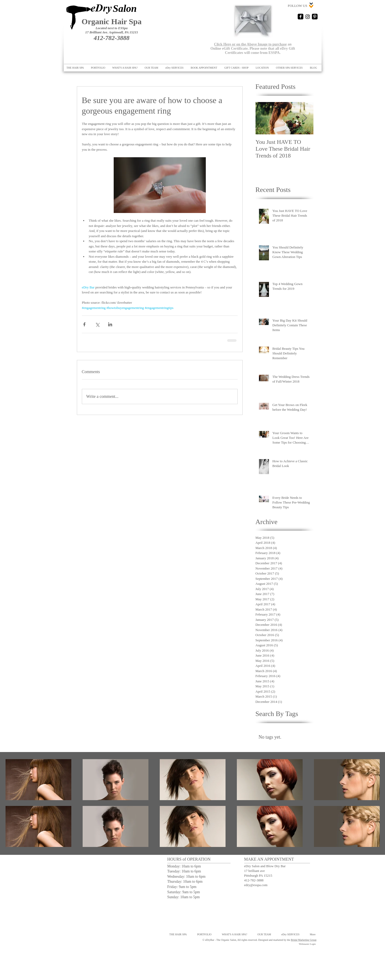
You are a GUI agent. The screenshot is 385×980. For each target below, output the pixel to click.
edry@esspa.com (256, 885)
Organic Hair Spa (112, 21)
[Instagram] (308, 17)
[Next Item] (305, 118)
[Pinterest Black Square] (315, 17)
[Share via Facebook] (84, 324)
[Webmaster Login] (307, 944)
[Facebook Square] (301, 17)
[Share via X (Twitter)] (97, 324)
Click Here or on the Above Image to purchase (250, 44)
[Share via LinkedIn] (110, 324)
